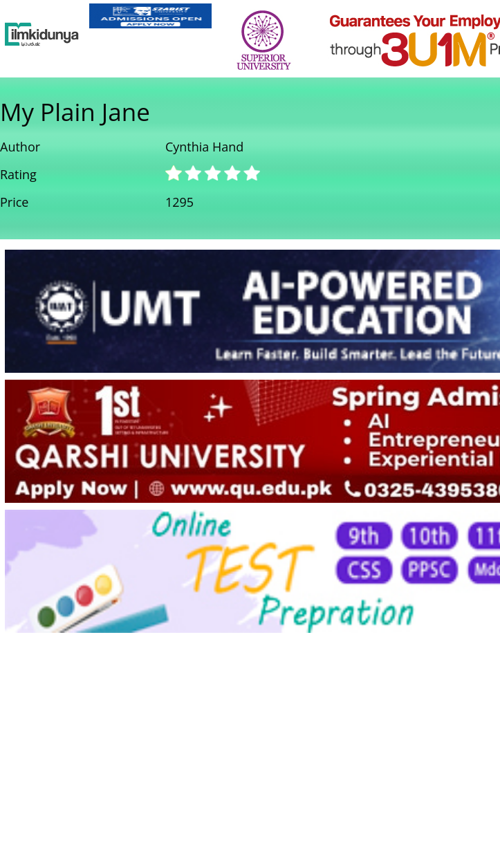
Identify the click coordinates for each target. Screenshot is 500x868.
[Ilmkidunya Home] (42, 35)
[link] (150, 16)
